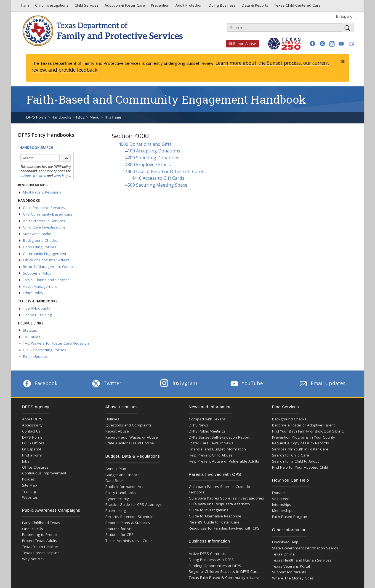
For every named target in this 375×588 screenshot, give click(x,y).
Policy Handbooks (121, 493)
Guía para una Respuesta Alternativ (220, 504)
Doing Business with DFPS (211, 560)
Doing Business (222, 7)
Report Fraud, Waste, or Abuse (132, 437)
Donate (278, 493)
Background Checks (40, 240)
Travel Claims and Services (46, 280)
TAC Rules (32, 337)
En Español (345, 16)
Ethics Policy (33, 293)
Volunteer (280, 499)
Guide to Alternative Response (215, 516)
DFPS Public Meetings (207, 431)
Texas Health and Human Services (302, 560)
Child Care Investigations (44, 227)
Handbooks (61, 117)
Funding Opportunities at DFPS (215, 566)
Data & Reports (254, 7)
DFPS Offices (33, 443)
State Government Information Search (305, 548)
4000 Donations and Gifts (145, 144)
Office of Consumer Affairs (46, 260)
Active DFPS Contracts (208, 554)
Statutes (30, 330)
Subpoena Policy (37, 273)
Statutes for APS (119, 529)
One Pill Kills (33, 529)
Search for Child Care (291, 455)
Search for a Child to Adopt (295, 461)
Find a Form (32, 455)
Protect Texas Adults (40, 541)
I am (24, 7)
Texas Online (283, 554)
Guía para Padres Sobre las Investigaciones (226, 498)
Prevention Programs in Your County (304, 437)
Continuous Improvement (44, 473)
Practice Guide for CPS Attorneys (134, 504)
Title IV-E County (37, 308)
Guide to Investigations (208, 510)
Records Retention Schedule (129, 517)
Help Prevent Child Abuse (211, 455)
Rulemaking (116, 511)
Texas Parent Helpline (41, 553)
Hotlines (112, 419)
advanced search (33, 176)
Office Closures (35, 467)
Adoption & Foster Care (124, 7)
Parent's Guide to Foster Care (214, 522)
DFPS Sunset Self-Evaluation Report (219, 437)
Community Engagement (45, 254)
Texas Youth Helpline (40, 547)
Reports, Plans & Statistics (128, 523)
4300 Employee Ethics (148, 164)
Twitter (106, 383)
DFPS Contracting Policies (45, 350)
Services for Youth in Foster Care (300, 449)
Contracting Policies (40, 247)
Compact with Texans (207, 419)
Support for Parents (289, 572)
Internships (282, 504)
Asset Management (40, 286)
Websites (30, 497)
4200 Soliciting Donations (152, 158)
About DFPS (32, 419)
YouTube (246, 383)
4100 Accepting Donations (153, 151)
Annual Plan (116, 469)
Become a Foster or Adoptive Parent (303, 425)
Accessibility (32, 425)
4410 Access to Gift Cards (158, 178)
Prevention (160, 7)
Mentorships (283, 511)
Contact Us (31, 431)
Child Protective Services (44, 208)
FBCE (80, 117)
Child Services (86, 7)
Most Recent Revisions (42, 192)
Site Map (30, 485)
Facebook (40, 383)
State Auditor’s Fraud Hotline (130, 443)
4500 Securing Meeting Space (156, 185)
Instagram (179, 383)
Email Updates (35, 356)
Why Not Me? (33, 559)
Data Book (115, 480)
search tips (62, 176)
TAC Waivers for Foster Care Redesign (56, 343)
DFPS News (198, 425)
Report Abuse (241, 44)
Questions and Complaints (128, 425)
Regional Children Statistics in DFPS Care (224, 571)
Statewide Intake (37, 234)
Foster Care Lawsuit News (211, 443)
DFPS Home (36, 117)
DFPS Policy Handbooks (46, 135)
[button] (312, 44)
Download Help (285, 542)
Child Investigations (51, 7)
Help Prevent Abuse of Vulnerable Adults (224, 461)
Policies (28, 479)
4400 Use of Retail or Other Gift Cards (165, 171)
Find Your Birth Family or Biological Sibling (308, 431)
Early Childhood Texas (41, 523)
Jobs (26, 461)
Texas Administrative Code (129, 541)
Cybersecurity (117, 499)
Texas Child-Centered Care (297, 7)
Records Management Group (48, 267)
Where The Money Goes (293, 578)
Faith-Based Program (290, 517)
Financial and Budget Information (217, 449)
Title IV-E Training (37, 315)
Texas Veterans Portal (291, 566)
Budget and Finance (123, 475)
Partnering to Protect (40, 535)
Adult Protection (188, 7)
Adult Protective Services (44, 221)
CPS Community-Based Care (48, 214)
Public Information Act (124, 487)
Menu (95, 117)
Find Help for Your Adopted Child (300, 467)
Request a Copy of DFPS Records (300, 443)
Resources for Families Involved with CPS (224, 528)
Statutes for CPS (119, 535)
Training (29, 491)
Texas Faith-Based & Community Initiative (225, 578)
